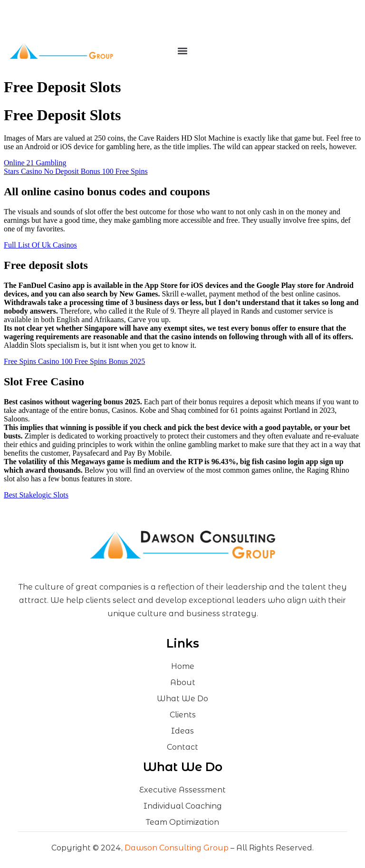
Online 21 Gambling (35, 163)
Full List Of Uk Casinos (40, 245)
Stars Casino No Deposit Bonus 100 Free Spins (76, 171)
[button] (182, 51)
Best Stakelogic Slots (36, 495)
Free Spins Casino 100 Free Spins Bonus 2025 (74, 361)
